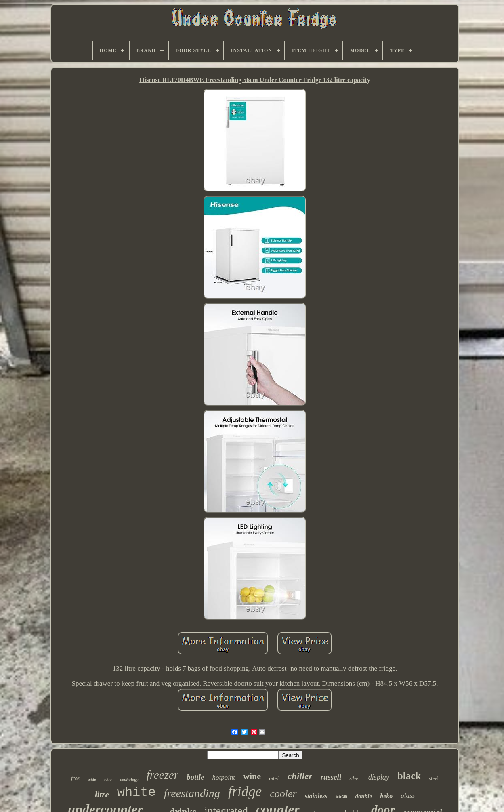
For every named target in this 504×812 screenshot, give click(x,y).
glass (408, 796)
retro (108, 779)
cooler (283, 794)
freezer (163, 775)
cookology (129, 779)
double (364, 796)
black (409, 776)
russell (331, 777)
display (379, 777)
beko (386, 796)
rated (274, 778)
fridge (245, 792)
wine (252, 776)
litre (102, 795)
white (136, 792)
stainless (316, 796)
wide (92, 779)
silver (355, 778)
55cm (341, 797)
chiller (300, 776)
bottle (195, 777)
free (75, 778)
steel (434, 778)
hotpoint (224, 777)
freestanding (192, 793)
